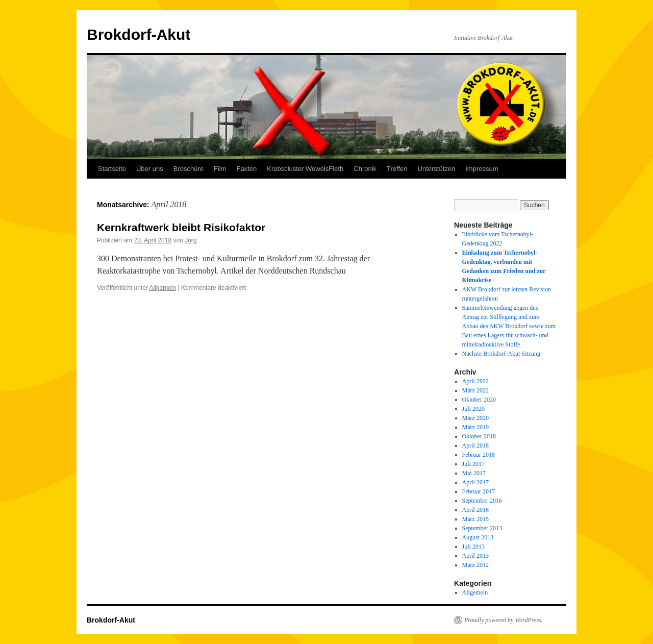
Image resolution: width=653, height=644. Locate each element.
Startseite (112, 169)
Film (220, 169)
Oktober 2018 (479, 436)
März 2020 (475, 418)
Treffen (397, 169)
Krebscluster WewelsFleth (305, 169)
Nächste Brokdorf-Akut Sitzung (501, 354)
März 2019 (475, 427)
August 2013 (478, 537)
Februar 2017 (479, 491)
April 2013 (475, 556)
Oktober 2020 (479, 400)
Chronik (365, 169)
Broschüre (189, 169)
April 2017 (475, 482)
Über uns (150, 169)
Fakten (246, 169)
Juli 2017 (473, 464)
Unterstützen (437, 169)
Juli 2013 (473, 547)
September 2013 (482, 528)
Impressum (482, 169)
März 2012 (475, 565)
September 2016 (482, 501)
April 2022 (475, 381)
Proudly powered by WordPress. (504, 620)
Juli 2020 (473, 409)
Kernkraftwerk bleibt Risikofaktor (181, 227)
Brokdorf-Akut (139, 34)
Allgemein (163, 288)
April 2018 (475, 445)
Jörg (191, 240)
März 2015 (475, 519)
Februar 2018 (479, 455)
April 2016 (475, 510)
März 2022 (475, 390)
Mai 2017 (474, 473)
